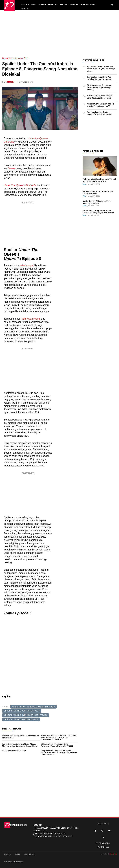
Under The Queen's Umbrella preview (21, 719)
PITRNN (11, 82)
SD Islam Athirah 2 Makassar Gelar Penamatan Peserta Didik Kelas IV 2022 (59, 745)
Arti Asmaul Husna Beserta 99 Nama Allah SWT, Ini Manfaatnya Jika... (101, 69)
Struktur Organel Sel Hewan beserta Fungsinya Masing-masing (99, 87)
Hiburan (18, 58)
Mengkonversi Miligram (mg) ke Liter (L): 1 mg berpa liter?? (101, 105)
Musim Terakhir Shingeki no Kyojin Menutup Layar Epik (97, 202)
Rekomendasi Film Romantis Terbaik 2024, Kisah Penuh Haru (99, 180)
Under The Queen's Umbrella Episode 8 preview (26, 715)
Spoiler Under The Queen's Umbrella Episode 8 (33, 707)
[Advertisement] (59, 32)
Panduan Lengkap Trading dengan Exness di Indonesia (99, 113)
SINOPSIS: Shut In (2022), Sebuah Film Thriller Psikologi (98, 192)
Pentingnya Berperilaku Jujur (14, 750)
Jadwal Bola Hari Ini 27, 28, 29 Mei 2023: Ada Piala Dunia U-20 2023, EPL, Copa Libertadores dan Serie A (59, 737)
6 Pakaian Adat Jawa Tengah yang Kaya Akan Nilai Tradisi (100, 97)
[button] (112, 5)
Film (26, 58)
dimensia (114, 853)
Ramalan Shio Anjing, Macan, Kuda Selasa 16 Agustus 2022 (20, 737)
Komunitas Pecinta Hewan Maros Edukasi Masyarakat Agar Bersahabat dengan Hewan (20, 745)
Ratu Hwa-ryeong (30, 319)
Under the (33, 138)
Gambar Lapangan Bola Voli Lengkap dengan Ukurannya (99, 78)
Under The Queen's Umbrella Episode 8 (22, 711)
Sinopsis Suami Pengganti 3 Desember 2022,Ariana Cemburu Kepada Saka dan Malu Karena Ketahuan (59, 752)
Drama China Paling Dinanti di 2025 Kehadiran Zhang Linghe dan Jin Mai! (98, 211)
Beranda (7, 58)
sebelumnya (26, 265)
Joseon (12, 168)
